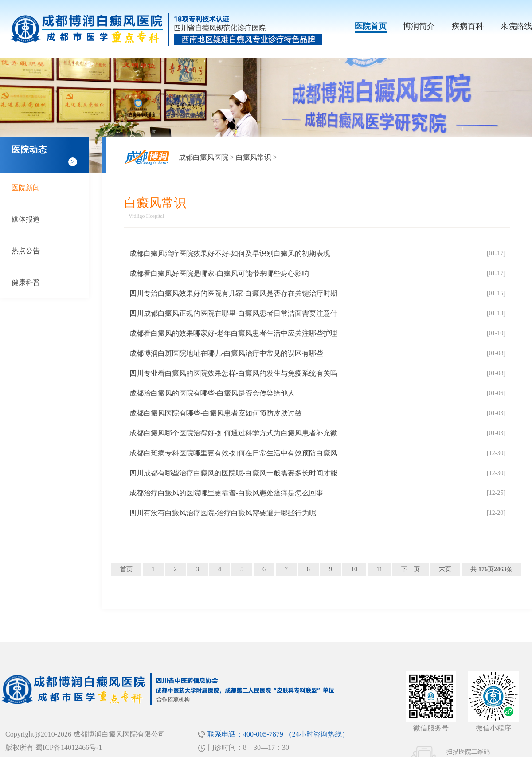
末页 (445, 569)
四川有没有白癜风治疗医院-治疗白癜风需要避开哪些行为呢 (223, 513)
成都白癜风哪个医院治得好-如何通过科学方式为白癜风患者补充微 (233, 433)
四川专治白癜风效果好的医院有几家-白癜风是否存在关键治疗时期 (233, 293)
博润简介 (419, 26)
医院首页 (371, 26)
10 (354, 569)
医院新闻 (26, 188)
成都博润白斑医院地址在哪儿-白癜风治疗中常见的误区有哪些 (226, 353)
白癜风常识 (254, 157)
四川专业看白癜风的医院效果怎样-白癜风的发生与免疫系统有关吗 (233, 373)
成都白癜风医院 (203, 157)
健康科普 (26, 282)
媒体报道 (26, 219)
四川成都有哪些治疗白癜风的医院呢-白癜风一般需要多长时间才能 (233, 473)
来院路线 (516, 26)
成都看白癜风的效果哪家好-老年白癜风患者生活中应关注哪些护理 (233, 333)
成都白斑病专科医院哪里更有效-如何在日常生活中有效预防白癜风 (233, 453)
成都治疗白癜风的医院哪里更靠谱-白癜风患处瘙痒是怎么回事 (226, 493)
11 (379, 569)
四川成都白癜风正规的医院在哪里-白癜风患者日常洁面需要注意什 (233, 313)
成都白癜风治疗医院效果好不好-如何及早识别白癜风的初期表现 (230, 253)
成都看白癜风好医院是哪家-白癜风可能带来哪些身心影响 (219, 273)
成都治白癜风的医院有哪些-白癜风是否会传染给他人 (212, 393)
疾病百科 (468, 26)
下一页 (411, 569)
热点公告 (26, 251)
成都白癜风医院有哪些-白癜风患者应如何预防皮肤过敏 (216, 413)
